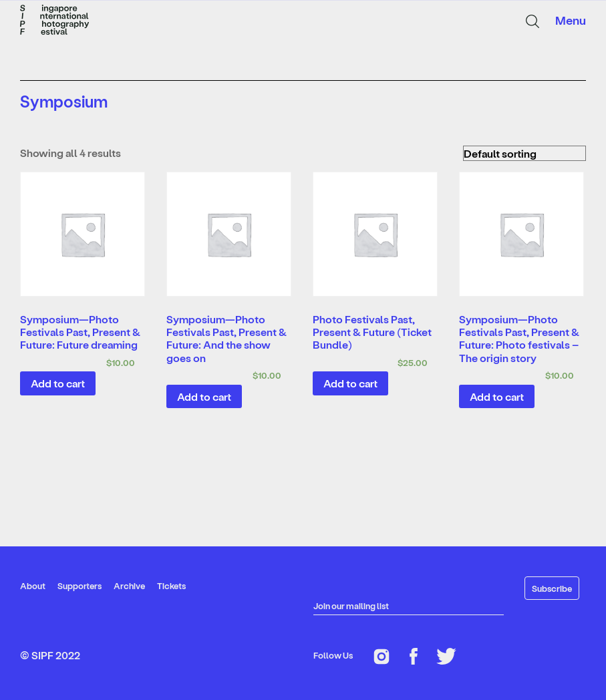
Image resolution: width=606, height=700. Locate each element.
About (33, 585)
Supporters (80, 585)
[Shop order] (524, 153)
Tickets (171, 585)
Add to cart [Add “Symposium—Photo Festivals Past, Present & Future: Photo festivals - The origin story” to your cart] (497, 396)
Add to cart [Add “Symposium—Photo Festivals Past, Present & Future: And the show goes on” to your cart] (204, 396)
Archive (129, 585)
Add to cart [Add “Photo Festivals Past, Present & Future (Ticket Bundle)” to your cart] (350, 383)
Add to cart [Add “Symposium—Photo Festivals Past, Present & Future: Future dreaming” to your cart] (58, 383)
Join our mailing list (351, 605)
